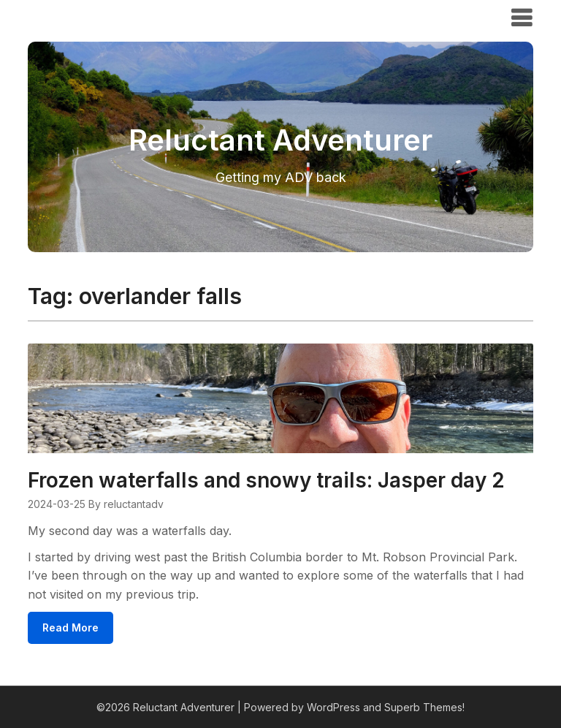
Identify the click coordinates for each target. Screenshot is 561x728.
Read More (70, 627)
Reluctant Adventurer (110, 17)
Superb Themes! (424, 707)
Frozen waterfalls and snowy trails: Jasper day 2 (266, 480)
